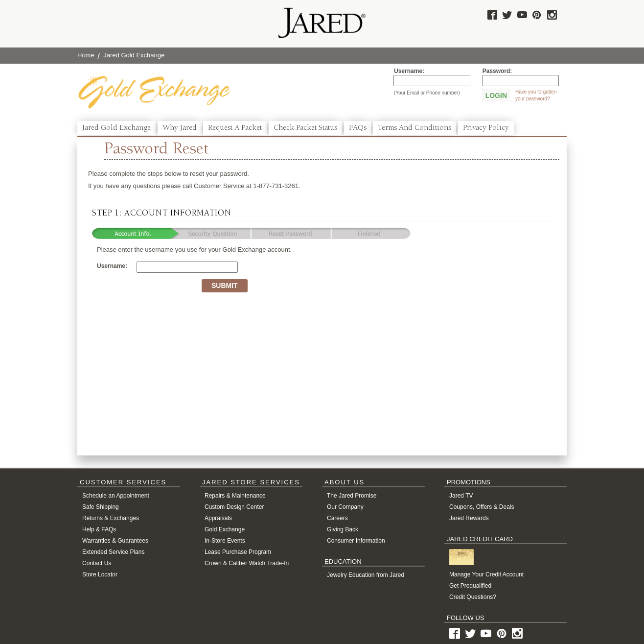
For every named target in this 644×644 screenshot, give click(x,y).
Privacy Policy (486, 128)
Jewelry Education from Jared (366, 575)
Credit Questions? (473, 597)
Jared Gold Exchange (116, 128)
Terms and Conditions (414, 128)
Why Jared (180, 128)
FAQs (358, 128)
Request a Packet (235, 128)
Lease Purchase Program (238, 552)
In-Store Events (225, 541)
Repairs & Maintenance (235, 496)
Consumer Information (356, 541)
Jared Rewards (469, 518)
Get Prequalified (470, 586)
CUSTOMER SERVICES (123, 482)
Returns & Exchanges (111, 518)
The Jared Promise (352, 496)
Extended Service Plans (113, 552)
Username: (409, 71)
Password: (497, 71)
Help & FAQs (99, 529)
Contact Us (97, 563)
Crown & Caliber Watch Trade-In (247, 563)
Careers (337, 518)
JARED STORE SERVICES (251, 482)
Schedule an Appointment (116, 496)
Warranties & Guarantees (115, 541)
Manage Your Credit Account (486, 574)
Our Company (345, 507)
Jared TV (461, 496)
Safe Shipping (101, 507)
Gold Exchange (225, 529)
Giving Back (343, 529)
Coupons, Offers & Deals (482, 507)
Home (86, 55)
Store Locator (100, 574)
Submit (225, 286)
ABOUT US (345, 482)
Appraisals (218, 518)
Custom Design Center (234, 507)
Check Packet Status (305, 128)
